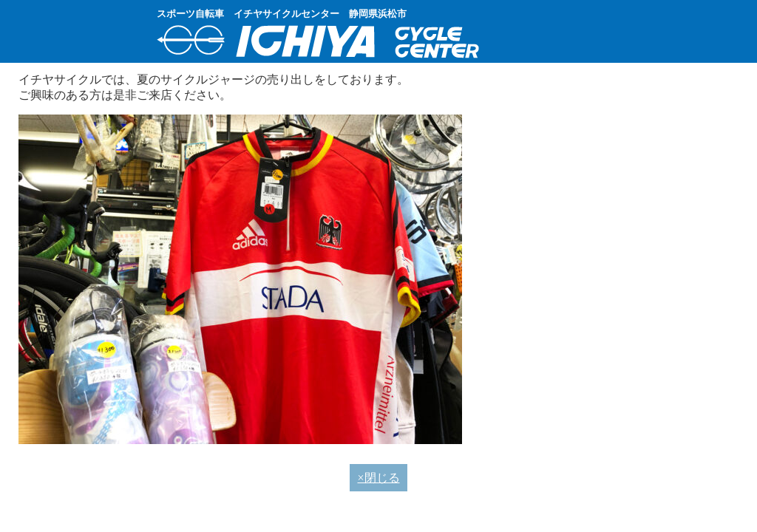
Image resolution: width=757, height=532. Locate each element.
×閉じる (378, 478)
